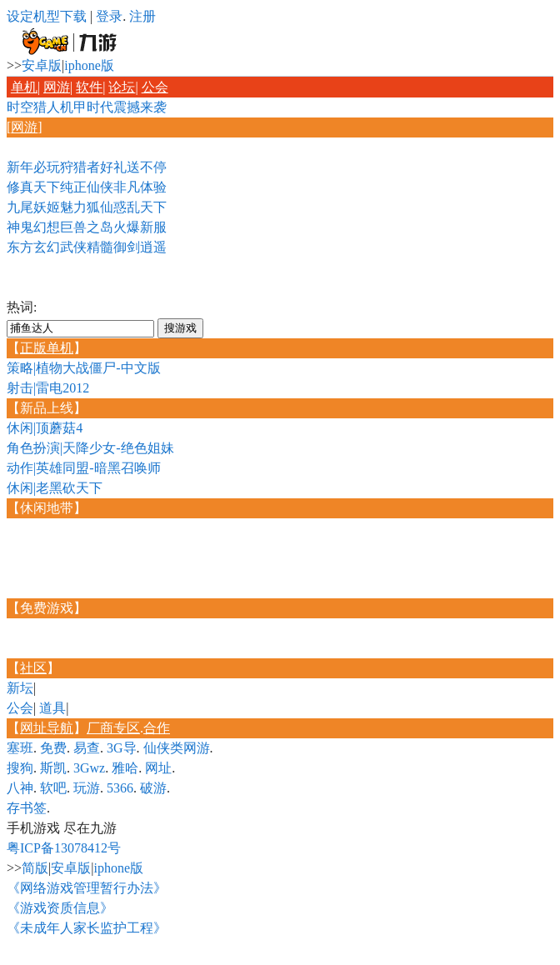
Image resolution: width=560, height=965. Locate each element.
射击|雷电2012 (48, 388)
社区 (33, 668)
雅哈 (125, 768)
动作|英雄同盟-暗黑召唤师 (84, 468)
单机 (24, 87)
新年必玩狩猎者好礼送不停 (87, 167)
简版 (35, 868)
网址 (158, 768)
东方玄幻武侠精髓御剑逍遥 (87, 247)
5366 (120, 788)
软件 (89, 87)
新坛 (20, 688)
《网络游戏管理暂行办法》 (87, 888)
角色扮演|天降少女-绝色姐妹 (90, 448)
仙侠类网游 (177, 748)
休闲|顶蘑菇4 (45, 428)
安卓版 (42, 65)
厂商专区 (113, 728)
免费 (53, 748)
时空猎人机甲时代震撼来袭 (87, 107)
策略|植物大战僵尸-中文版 (84, 368)
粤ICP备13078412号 (64, 848)
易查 (87, 748)
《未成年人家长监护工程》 (87, 928)
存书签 (27, 808)
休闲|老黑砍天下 (55, 488)
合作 (157, 728)
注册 (142, 16)
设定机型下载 (47, 16)
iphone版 (89, 65)
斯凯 (53, 768)
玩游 (87, 788)
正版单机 (47, 348)
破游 (153, 788)
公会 (155, 87)
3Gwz (89, 768)
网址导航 (47, 728)
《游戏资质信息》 (60, 908)
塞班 (20, 748)
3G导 (122, 748)
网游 (57, 87)
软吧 (53, 788)
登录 (109, 16)
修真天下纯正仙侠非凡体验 (87, 187)
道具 (52, 708)
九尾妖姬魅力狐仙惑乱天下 (87, 207)
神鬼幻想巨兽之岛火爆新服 (87, 227)
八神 (20, 788)
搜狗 (20, 768)
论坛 (122, 87)
